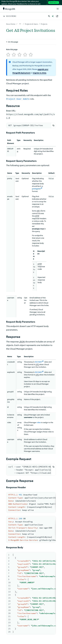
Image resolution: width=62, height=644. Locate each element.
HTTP (37, 216)
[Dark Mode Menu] (57, 16)
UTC (37, 364)
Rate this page (12, 49)
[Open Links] (58, 9)
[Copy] (53, 125)
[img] (8, 55)
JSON (22, 342)
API (38, 211)
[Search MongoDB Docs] (49, 16)
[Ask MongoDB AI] (53, 16)
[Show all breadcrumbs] (20, 24)
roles (39, 422)
